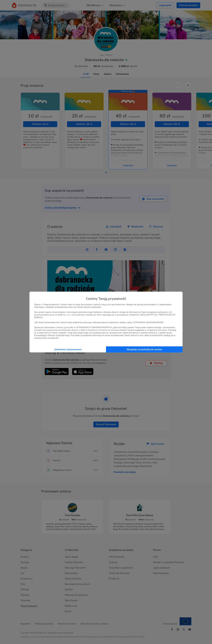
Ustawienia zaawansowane (68, 349)
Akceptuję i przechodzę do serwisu (144, 349)
